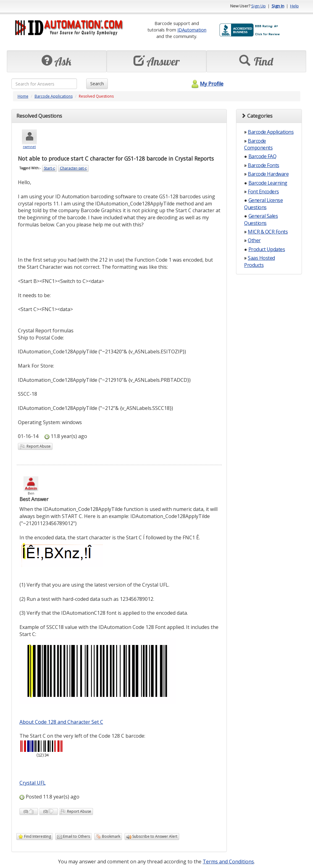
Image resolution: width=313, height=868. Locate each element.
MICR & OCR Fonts (268, 232)
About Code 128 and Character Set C (61, 722)
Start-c (49, 168)
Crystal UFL (33, 783)
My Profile (207, 84)
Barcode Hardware (268, 174)
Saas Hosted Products (260, 261)
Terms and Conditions (228, 862)
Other (254, 240)
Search (97, 84)
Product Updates (267, 249)
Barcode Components (258, 144)
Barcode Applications (54, 96)
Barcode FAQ (262, 156)
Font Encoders (263, 192)
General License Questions (263, 204)
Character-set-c (73, 168)
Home (23, 96)
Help (294, 6)
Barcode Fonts (264, 165)
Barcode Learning (268, 183)
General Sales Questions (261, 219)
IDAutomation (192, 30)
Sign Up (258, 6)
